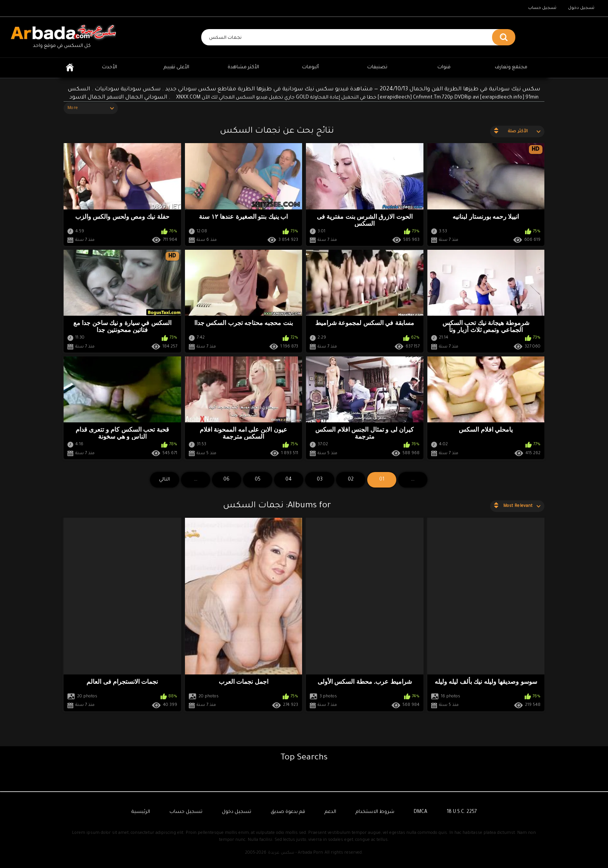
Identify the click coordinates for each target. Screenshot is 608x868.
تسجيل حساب (542, 8)
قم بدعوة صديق (288, 812)
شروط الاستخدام (375, 812)
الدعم (330, 812)
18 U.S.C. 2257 (462, 812)
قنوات (444, 67)
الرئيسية (70, 68)
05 (258, 480)
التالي (164, 480)
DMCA (421, 812)
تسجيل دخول (581, 8)
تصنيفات (377, 67)
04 (288, 480)
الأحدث (110, 67)
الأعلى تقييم (176, 67)
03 (320, 480)
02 (351, 480)
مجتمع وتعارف (511, 67)
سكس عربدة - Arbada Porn (295, 853)
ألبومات (310, 67)
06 (226, 480)
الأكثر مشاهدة (243, 67)
